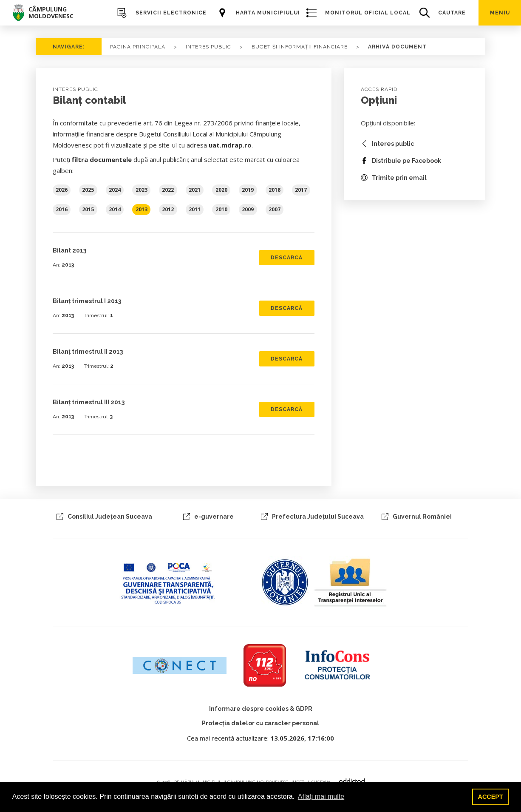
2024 (115, 190)
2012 (168, 209)
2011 (195, 209)
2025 (88, 190)
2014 (115, 209)
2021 (195, 190)
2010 (221, 209)
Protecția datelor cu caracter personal (260, 723)
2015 (88, 209)
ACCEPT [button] (491, 797)
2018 (275, 190)
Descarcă (287, 258)
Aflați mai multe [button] (321, 796)
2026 (62, 190)
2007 (275, 209)
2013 (142, 209)
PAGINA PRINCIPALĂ (138, 47)
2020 (221, 190)
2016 (62, 209)
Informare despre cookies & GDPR (261, 709)
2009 (248, 209)
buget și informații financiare (300, 47)
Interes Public (208, 47)
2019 (248, 190)
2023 (142, 190)
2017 (301, 190)
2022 (168, 190)
